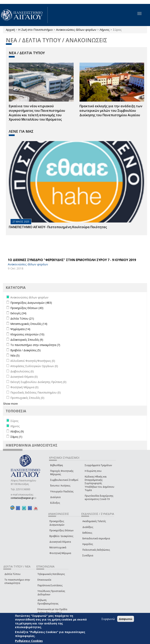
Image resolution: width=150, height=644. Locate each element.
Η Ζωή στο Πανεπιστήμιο (35, 30)
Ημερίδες (88, 544)
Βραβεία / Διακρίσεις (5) (25, 350)
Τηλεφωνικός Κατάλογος (51, 574)
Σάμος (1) (16, 437)
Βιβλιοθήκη (57, 465)
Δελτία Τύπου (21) (22, 318)
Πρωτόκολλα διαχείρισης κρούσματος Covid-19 (99, 497)
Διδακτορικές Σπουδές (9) (27, 340)
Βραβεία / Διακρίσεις (61, 536)
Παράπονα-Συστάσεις (50, 585)
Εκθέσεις (87, 533)
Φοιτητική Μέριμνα (60, 553)
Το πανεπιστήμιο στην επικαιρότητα (17, 581)
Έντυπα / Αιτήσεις (60, 486)
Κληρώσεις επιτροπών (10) (27, 334)
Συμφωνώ (108, 619)
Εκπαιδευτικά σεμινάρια (96, 538)
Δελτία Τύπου (12, 574)
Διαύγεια (55, 497)
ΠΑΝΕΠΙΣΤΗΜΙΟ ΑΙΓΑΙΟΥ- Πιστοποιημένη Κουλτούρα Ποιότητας (58, 227)
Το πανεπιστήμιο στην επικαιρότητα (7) (35, 345)
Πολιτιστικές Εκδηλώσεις (96, 550)
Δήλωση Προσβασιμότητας (48, 602)
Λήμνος (105, 30)
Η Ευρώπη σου (93, 471)
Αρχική (10, 30)
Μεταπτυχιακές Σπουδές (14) (29, 324)
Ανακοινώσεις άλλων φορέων (76, 30)
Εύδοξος (55, 503)
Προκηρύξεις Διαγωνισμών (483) (31, 303)
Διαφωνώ (126, 619)
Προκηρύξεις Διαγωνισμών (57, 523)
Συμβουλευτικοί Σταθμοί (64, 480)
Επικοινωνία (44, 580)
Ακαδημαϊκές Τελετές (94, 521)
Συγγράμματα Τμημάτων (98, 465)
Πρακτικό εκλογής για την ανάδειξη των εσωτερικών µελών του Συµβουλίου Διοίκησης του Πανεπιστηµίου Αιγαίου (111, 111)
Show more (10, 404)
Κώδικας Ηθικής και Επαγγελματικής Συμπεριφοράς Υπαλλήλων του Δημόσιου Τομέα (100, 483)
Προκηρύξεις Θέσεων (61, 530)
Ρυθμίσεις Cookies (29, 641)
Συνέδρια (88, 555)
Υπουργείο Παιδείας (62, 491)
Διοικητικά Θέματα (60, 542)
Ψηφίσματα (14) (20, 329)
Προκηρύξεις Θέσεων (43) (27, 308)
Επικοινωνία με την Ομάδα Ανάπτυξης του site (52, 611)
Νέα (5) (15, 355)
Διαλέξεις (88, 527)
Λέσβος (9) (17, 431)
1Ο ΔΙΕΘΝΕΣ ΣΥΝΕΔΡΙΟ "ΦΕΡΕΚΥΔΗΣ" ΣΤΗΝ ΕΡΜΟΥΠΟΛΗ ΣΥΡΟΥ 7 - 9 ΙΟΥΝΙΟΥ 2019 (72, 260)
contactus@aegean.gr (23, 498)
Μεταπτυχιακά (58, 547)
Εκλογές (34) (18, 313)
